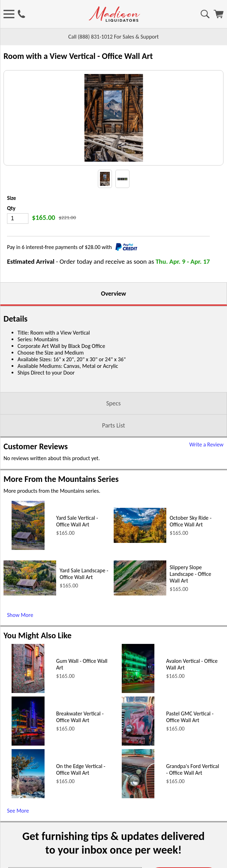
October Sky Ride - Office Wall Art (191, 591)
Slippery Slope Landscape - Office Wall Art (191, 644)
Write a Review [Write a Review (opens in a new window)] (206, 514)
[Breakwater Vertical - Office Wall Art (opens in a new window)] (28, 813)
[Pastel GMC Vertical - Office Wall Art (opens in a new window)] (138, 813)
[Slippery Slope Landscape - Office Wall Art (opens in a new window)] (140, 663)
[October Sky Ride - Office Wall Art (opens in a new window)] (140, 611)
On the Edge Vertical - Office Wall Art (81, 839)
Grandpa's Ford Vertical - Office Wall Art (193, 839)
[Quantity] (18, 288)
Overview (113, 363)
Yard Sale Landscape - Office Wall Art (84, 644)
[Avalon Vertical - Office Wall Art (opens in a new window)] (138, 761)
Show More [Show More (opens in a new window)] (20, 685)
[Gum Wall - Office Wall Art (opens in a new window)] (28, 761)
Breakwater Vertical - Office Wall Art (80, 787)
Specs (113, 473)
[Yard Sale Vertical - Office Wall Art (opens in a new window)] (28, 618)
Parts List (114, 495)
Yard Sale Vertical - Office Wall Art (77, 591)
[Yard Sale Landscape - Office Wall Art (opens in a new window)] (30, 663)
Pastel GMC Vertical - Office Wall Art (190, 787)
